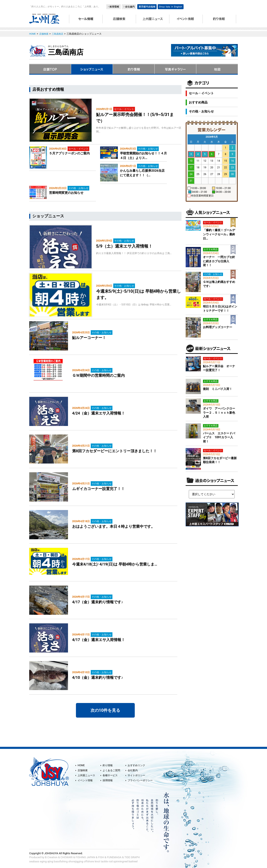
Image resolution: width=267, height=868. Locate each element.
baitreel (133, 861)
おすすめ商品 (198, 102)
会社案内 (133, 770)
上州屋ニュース (86, 775)
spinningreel (121, 861)
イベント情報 (85, 780)
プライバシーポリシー (140, 780)
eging (43, 861)
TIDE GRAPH (132, 857)
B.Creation (51, 857)
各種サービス (110, 775)
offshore (89, 861)
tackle (104, 861)
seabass (34, 861)
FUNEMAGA (114, 857)
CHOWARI (67, 857)
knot (97, 861)
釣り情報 (108, 765)
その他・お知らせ (201, 111)
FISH (101, 857)
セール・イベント (201, 93)
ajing (50, 861)
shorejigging (76, 861)
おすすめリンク (136, 765)
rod (111, 861)
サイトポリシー (136, 775)
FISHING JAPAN (85, 857)
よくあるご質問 (111, 770)
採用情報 (108, 780)
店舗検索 (83, 770)
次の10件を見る (105, 710)
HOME (81, 765)
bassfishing (61, 861)
